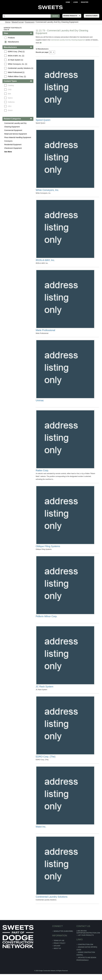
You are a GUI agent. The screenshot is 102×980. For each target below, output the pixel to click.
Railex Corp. (42, 473)
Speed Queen (43, 120)
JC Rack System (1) (15, 60)
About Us (57, 954)
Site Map (57, 952)
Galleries (11, 102)
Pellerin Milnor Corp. (46, 620)
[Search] (31, 16)
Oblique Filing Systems (48, 550)
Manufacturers (13, 42)
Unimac (40, 403)
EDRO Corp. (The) (46, 761)
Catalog (11, 85)
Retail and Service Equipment (16, 134)
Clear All (6, 30)
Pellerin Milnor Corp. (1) (17, 76)
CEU (10, 106)
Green (10, 110)
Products (11, 38)
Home (68, 2)
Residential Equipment (13, 145)
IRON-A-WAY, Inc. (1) (16, 56)
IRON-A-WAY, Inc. (45, 262)
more (44, 43)
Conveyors (8, 141)
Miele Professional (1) (16, 72)
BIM (9, 94)
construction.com (85, 950)
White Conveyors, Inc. (47, 191)
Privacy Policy (59, 949)
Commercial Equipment (13, 130)
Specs (10, 98)
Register (85, 2)
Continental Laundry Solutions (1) (21, 68)
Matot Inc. (41, 832)
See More (8, 152)
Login (76, 2)
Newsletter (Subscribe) (63, 937)
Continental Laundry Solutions (52, 903)
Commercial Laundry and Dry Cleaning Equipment (15, 125)
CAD (10, 90)
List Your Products (86, 941)
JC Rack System (45, 691)
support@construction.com (88, 939)
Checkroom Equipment (13, 148)
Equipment (30, 22)
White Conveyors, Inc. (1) (17, 64)
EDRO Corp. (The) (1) (16, 52)
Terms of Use (59, 947)
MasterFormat (18, 22)
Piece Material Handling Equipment (18, 137)
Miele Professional (45, 332)
